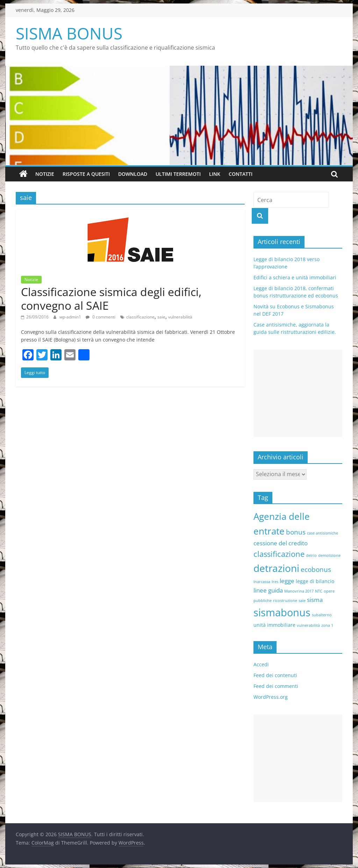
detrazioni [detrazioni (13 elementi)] (276, 568)
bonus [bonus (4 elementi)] (296, 532)
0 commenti (101, 317)
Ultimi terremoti (178, 174)
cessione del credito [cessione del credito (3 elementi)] (281, 543)
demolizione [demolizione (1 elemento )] (329, 555)
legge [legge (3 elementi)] (287, 581)
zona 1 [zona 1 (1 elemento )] (327, 625)
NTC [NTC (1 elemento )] (319, 591)
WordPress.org (271, 697)
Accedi (261, 664)
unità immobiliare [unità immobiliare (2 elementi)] (274, 625)
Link (215, 174)
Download (133, 174)
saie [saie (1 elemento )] (302, 601)
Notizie (45, 174)
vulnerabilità (180, 317)
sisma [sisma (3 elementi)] (315, 600)
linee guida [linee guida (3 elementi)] (268, 590)
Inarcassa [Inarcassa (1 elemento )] (262, 582)
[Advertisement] (298, 393)
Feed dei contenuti (275, 675)
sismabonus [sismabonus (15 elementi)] (282, 612)
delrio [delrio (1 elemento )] (311, 555)
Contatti (241, 174)
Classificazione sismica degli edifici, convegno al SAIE (111, 298)
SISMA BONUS (69, 33)
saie (161, 317)
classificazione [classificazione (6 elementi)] (279, 554)
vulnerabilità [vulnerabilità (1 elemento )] (308, 625)
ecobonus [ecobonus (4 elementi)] (316, 569)
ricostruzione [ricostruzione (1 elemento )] (285, 601)
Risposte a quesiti (86, 174)
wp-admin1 (71, 317)
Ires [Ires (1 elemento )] (275, 582)
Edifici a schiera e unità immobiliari (295, 277)
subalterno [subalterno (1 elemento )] (322, 615)
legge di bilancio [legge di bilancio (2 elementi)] (315, 581)
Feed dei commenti (276, 686)
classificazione (140, 317)
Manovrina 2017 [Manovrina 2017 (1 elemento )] (299, 591)
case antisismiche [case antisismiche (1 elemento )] (323, 533)
